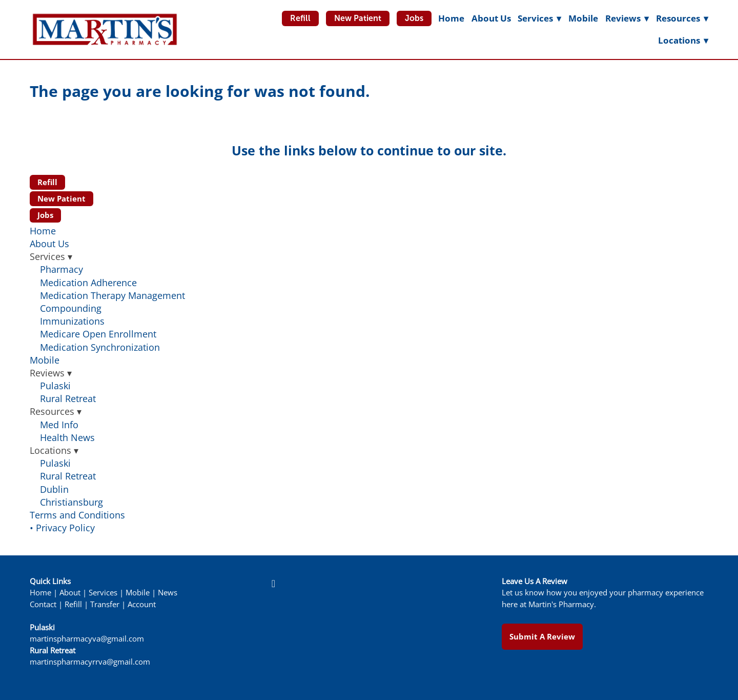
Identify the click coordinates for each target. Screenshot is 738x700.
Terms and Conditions (77, 515)
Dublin (54, 489)
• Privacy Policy (62, 528)
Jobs (414, 18)
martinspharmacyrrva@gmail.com (90, 662)
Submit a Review (542, 636)
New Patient (358, 18)
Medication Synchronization (100, 347)
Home (451, 18)
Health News (67, 437)
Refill (300, 18)
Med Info (59, 425)
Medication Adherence (88, 283)
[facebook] (273, 584)
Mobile (583, 18)
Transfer (105, 604)
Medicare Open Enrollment (98, 334)
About (70, 593)
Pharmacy (61, 269)
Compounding (71, 308)
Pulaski (55, 386)
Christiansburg (71, 502)
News (168, 593)
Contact (43, 604)
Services (103, 593)
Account (142, 604)
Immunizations (72, 321)
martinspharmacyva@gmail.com (87, 639)
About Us (491, 18)
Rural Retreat (68, 398)
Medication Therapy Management (112, 295)
